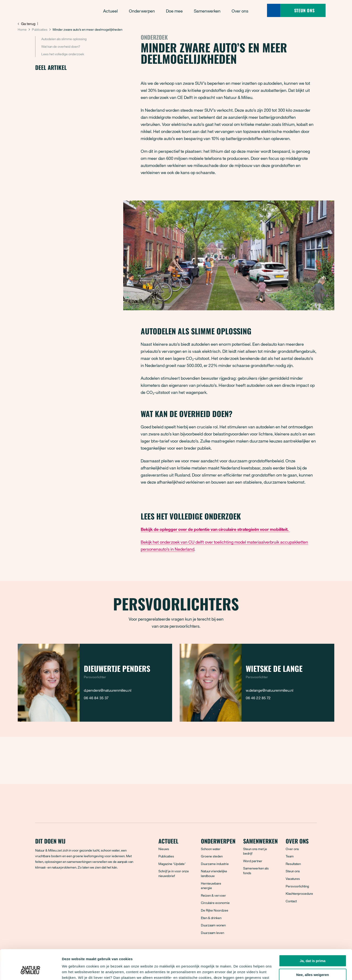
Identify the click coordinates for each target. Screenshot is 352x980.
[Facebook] (39, 884)
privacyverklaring (165, 958)
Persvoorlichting (297, 886)
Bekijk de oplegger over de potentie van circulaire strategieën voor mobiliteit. (215, 529)
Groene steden (212, 856)
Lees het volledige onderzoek (63, 54)
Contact (291, 901)
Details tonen (73, 971)
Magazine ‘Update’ (172, 864)
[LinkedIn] (70, 884)
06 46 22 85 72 (258, 698)
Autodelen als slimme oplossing (64, 39)
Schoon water (211, 849)
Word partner (253, 861)
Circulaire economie (215, 903)
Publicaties (40, 29)
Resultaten (293, 864)
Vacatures (293, 879)
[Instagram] (60, 884)
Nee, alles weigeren (313, 949)
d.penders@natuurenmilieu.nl (108, 690)
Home (22, 29)
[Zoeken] (274, 10)
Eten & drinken (211, 918)
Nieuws (164, 849)
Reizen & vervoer (213, 895)
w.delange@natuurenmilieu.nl (269, 690)
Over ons (292, 849)
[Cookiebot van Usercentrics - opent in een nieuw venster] (31, 971)
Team (290, 856)
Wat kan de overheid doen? (61, 46)
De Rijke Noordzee (215, 910)
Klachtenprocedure (299, 893)
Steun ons (293, 871)
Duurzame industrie (215, 864)
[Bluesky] (50, 884)
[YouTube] (81, 884)
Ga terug (27, 24)
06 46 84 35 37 (96, 698)
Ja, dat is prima (312, 935)
